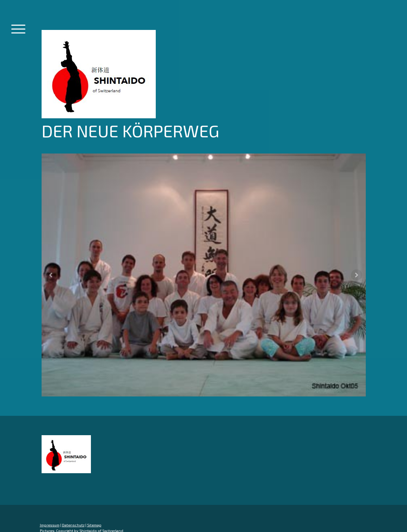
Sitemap (94, 525)
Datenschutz (73, 525)
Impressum (50, 525)
